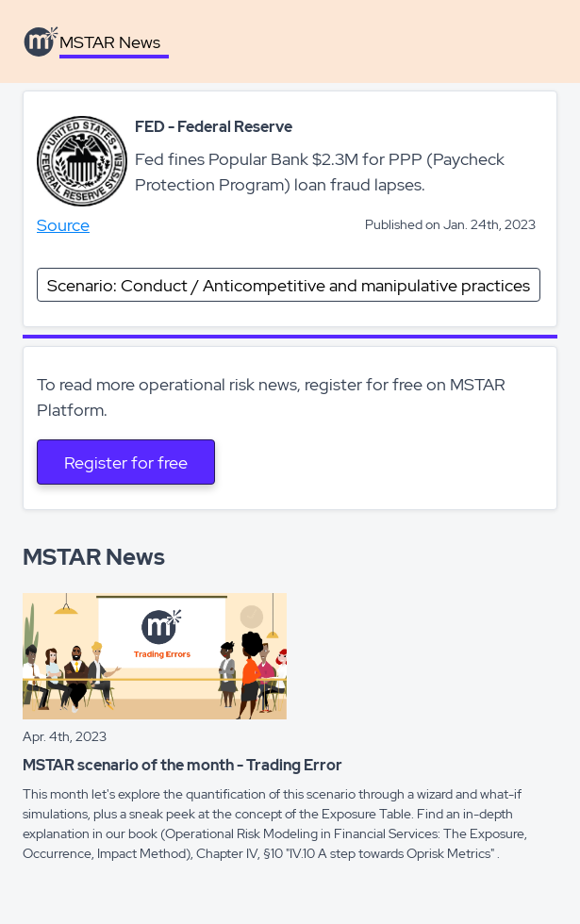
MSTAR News (110, 42)
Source (63, 225)
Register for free (126, 462)
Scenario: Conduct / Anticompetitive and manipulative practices (289, 285)
